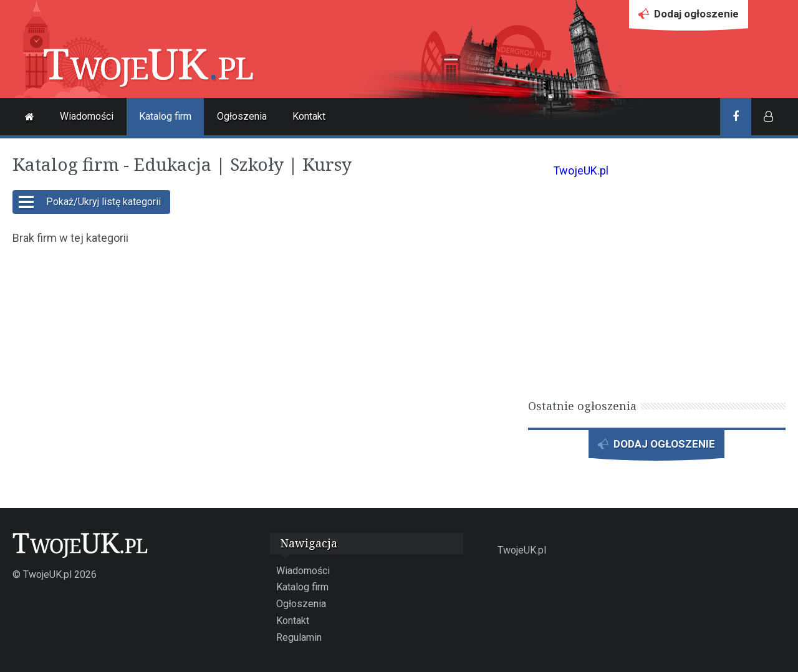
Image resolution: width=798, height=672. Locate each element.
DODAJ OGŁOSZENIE (656, 447)
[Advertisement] (264, 347)
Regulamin (299, 637)
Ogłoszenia (242, 116)
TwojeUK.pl (581, 170)
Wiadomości (87, 116)
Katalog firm (165, 116)
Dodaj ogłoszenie (689, 17)
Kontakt (309, 116)
